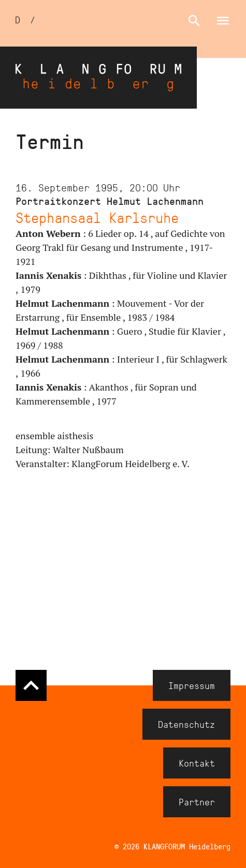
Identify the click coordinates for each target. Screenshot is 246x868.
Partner (197, 802)
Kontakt (197, 763)
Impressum (192, 685)
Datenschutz (186, 724)
